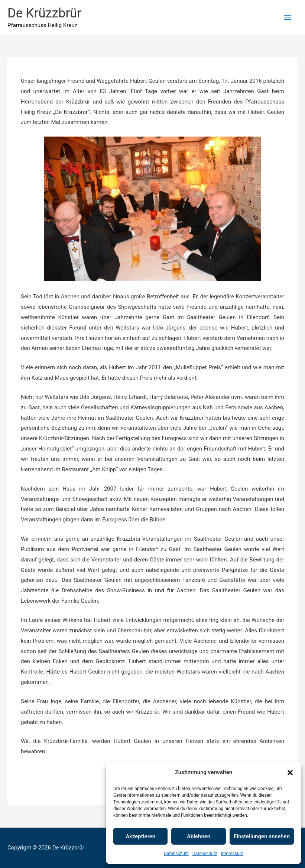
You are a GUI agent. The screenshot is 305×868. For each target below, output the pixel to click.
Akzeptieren (140, 836)
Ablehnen (199, 836)
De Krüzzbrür (45, 13)
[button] (290, 773)
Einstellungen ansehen (262, 836)
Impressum (232, 854)
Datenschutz (176, 854)
